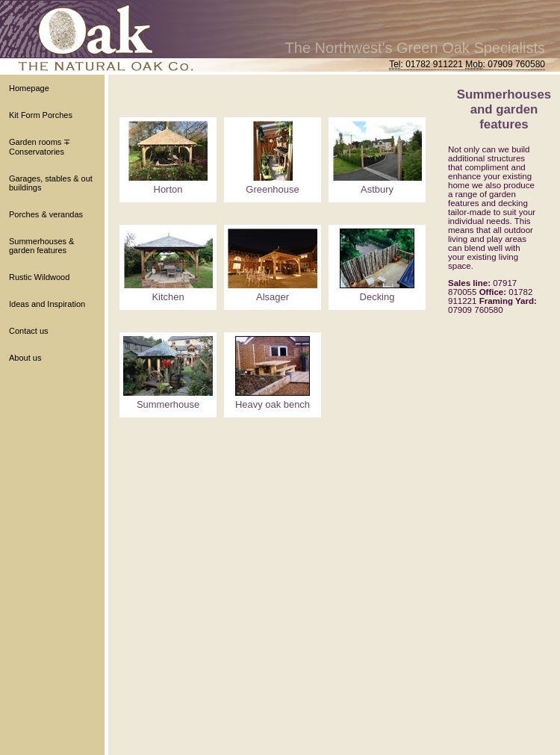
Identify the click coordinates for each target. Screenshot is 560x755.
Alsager (273, 297)
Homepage (29, 88)
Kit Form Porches (41, 115)
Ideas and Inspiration (47, 304)
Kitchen (168, 297)
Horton (168, 189)
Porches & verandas (46, 214)
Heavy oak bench (273, 404)
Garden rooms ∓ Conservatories (40, 147)
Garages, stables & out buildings (51, 183)
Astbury (377, 189)
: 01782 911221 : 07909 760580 (467, 64)
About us (25, 358)
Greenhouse (272, 189)
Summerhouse (168, 404)
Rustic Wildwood (39, 277)
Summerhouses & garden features (41, 246)
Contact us (29, 331)
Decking (377, 297)
